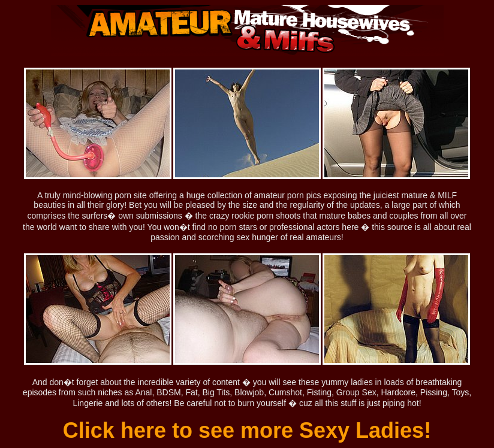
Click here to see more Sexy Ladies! (247, 430)
